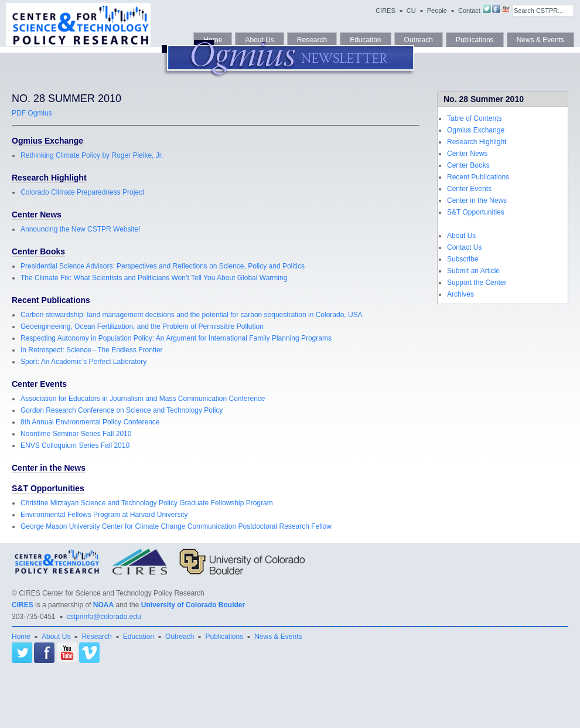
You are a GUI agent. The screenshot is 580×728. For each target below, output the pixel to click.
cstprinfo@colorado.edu (104, 617)
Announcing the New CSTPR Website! (81, 229)
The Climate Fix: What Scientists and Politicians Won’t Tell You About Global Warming (154, 278)
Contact (469, 11)
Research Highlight (477, 142)
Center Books (468, 165)
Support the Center (477, 283)
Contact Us (464, 247)
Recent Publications (478, 177)
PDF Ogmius (32, 113)
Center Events (469, 189)
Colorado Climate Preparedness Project (82, 192)
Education (139, 637)
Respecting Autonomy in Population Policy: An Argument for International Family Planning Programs (176, 338)
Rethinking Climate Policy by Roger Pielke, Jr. (92, 155)
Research (96, 637)
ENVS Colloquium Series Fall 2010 (75, 445)
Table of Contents (474, 118)
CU (411, 11)
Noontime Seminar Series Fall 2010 (76, 434)
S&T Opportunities (476, 212)
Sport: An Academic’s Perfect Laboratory (83, 362)
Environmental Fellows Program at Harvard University (104, 515)
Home (21, 637)
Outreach (180, 637)
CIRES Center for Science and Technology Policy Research (112, 593)
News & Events (278, 637)
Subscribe (463, 259)
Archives (460, 294)
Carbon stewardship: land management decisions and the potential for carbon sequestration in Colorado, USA (192, 315)
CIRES (385, 11)
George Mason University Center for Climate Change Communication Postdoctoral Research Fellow (176, 526)
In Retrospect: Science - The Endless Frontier (92, 350)
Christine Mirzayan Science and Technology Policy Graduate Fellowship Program (147, 503)
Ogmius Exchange (476, 130)
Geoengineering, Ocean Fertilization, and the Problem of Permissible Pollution (142, 326)
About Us (461, 236)
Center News (467, 154)
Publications (224, 637)
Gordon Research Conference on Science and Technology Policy (122, 410)
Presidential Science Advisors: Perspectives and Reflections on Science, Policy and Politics (163, 266)
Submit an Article (473, 271)
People (437, 11)
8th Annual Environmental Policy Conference (90, 422)
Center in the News (477, 200)
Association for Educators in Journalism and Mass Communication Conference (143, 399)
